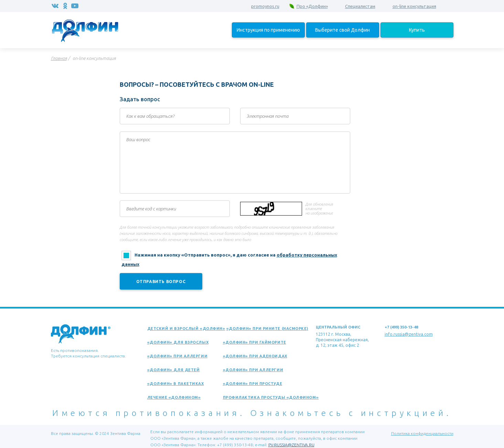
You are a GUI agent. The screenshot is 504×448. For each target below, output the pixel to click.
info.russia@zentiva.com (409, 334)
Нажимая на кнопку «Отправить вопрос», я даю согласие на (229, 259)
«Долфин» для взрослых (178, 342)
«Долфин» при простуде (253, 384)
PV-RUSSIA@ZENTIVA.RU (291, 445)
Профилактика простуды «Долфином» (271, 397)
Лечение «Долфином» (174, 397)
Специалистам (360, 6)
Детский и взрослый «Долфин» (186, 329)
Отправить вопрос (161, 282)
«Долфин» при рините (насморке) (267, 329)
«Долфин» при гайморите (255, 342)
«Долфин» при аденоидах (255, 356)
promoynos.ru (265, 6)
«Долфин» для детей (174, 370)
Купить (417, 30)
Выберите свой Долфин (342, 30)
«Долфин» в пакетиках (176, 384)
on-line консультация (414, 6)
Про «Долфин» (312, 6)
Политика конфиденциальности (422, 433)
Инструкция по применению (268, 30)
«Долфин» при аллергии (178, 356)
